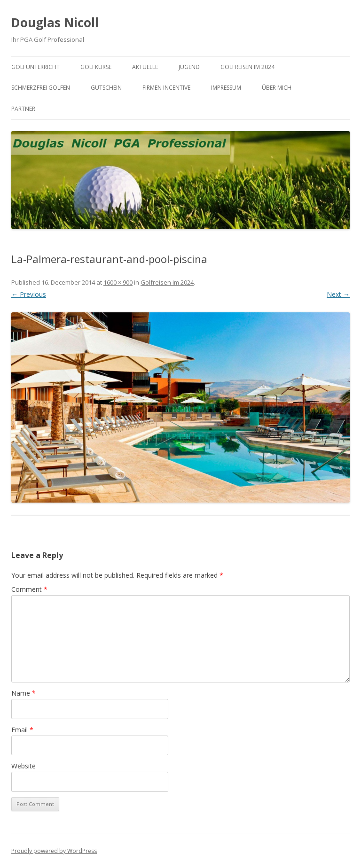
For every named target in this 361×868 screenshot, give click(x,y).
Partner (23, 109)
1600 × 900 (118, 282)
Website (24, 766)
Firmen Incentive (166, 88)
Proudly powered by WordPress (54, 851)
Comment (29, 589)
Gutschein (106, 88)
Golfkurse (96, 67)
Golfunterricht (35, 67)
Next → (338, 294)
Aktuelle (145, 67)
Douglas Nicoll (55, 23)
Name (24, 693)
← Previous (29, 294)
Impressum (226, 88)
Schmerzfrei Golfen (41, 88)
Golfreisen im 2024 (247, 67)
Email (22, 730)
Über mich (277, 88)
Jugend (189, 67)
